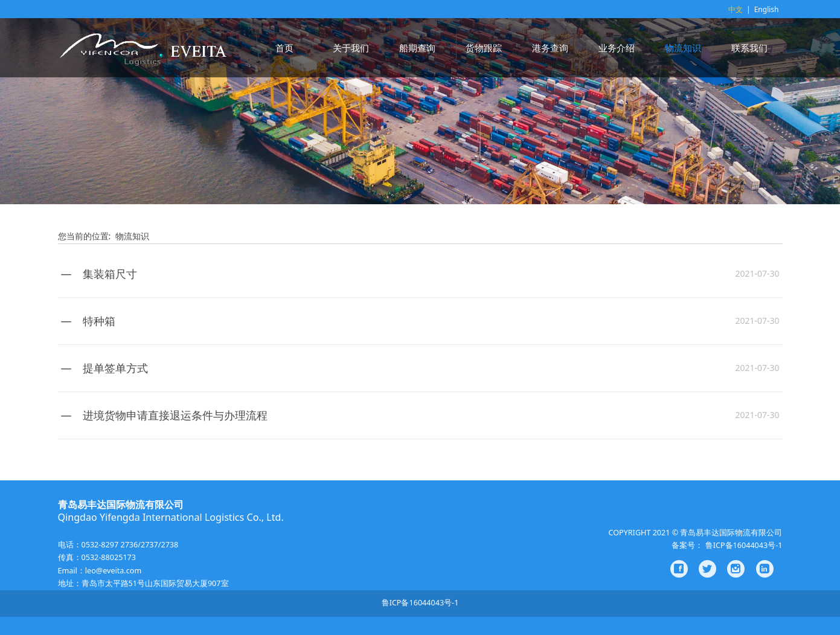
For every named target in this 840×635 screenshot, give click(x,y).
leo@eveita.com (113, 571)
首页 (284, 48)
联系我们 (749, 48)
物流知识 (683, 48)
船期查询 (417, 48)
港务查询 (550, 48)
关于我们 (351, 48)
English (767, 9)
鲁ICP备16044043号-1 (420, 603)
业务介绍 (617, 48)
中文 (736, 9)
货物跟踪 (484, 48)
